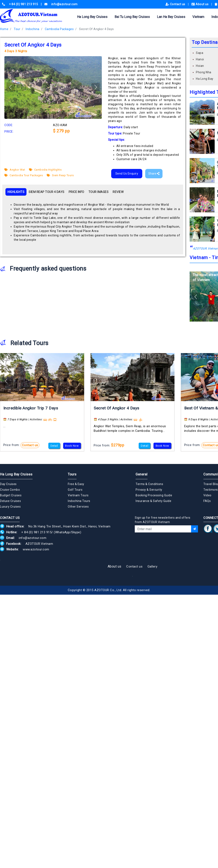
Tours (72, 474)
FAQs (207, 501)
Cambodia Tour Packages (24, 175)
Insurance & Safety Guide (153, 501)
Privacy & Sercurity (149, 490)
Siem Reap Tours (60, 175)
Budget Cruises (11, 495)
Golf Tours (75, 490)
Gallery (152, 566)
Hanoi (200, 59)
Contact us (176, 4)
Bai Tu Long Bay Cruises (132, 17)
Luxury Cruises (10, 507)
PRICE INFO (76, 192)
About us (200, 4)
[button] (96, 87)
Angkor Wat (15, 170)
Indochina (33, 29)
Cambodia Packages (59, 29)
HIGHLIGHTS (16, 192)
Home (4, 29)
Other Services (78, 507)
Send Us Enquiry (127, 174)
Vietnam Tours (78, 495)
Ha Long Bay (205, 79)
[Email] (163, 529)
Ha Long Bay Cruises (92, 17)
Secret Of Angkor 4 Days (96, 29)
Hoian (200, 66)
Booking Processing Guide (154, 495)
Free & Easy (76, 484)
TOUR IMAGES (99, 192)
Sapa (200, 53)
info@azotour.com (33, 538)
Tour (17, 29)
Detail (54, 446)
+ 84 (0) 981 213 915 (36, 532)
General (142, 474)
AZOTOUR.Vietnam (39, 544)
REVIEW (118, 192)
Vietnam (198, 17)
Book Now (72, 446)
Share (154, 174)
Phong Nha (204, 72)
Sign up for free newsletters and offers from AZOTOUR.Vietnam (163, 520)
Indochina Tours (79, 501)
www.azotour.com (36, 549)
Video (207, 495)
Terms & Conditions (149, 484)
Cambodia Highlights (45, 170)
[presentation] (166, 544)
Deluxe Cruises (10, 501)
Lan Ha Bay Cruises (171, 17)
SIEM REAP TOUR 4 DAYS (47, 192)
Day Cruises (8, 484)
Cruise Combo (10, 490)
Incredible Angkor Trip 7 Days (31, 408)
